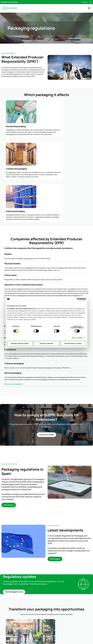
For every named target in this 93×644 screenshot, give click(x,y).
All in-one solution (41, 601)
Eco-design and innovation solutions (46, 616)
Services (35, 612)
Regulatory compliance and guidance (47, 614)
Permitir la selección (46, 343)
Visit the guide (55, 480)
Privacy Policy (40, 638)
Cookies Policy (51, 638)
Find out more (9, 426)
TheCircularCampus (69, 604)
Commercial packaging (42, 607)
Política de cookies (25, 315)
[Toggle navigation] (89, 8)
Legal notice (29, 638)
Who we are (39, 625)
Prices (37, 603)
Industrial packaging (42, 609)
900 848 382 (5, 605)
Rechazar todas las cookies (20, 343)
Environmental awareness (43, 621)
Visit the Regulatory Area (14, 513)
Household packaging (42, 605)
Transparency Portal (69, 601)
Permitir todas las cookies (73, 343)
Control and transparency (43, 628)
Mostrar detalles (77, 338)
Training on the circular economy (45, 619)
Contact (85, 2)
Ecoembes (66, 599)
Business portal (63, 638)
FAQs (34, 630)
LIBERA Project (67, 609)
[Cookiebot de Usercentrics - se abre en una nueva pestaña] (78, 299)
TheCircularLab (68, 606)
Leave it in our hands (46, 355)
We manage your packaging (41, 599)
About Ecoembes (38, 623)
